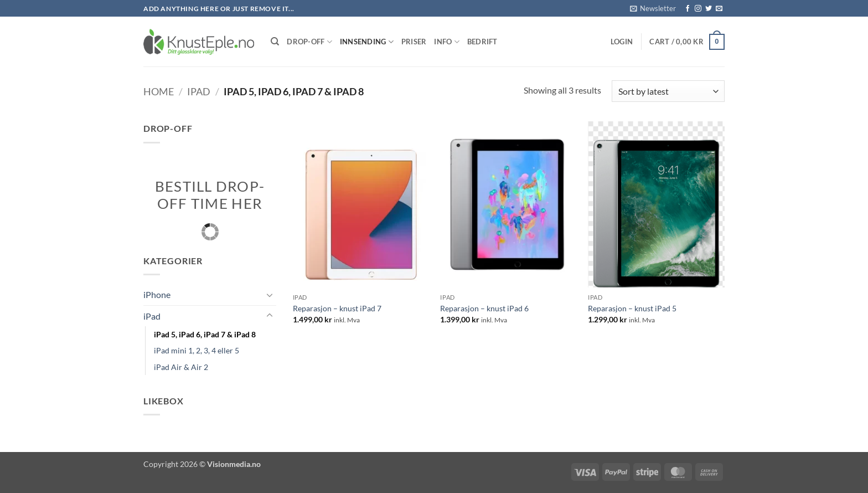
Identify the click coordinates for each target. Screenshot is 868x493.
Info (446, 42)
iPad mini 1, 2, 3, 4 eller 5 (197, 350)
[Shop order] (668, 91)
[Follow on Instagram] (698, 9)
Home (159, 91)
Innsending (367, 42)
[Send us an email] (719, 9)
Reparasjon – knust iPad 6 (484, 308)
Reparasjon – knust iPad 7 (337, 308)
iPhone (157, 294)
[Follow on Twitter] (709, 9)
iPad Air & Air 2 (181, 367)
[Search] (275, 42)
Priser (414, 42)
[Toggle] (270, 295)
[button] (653, 8)
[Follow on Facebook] (688, 9)
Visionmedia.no (234, 464)
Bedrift (482, 42)
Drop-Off (309, 42)
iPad (199, 91)
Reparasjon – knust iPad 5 (632, 308)
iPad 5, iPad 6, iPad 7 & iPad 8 (205, 334)
